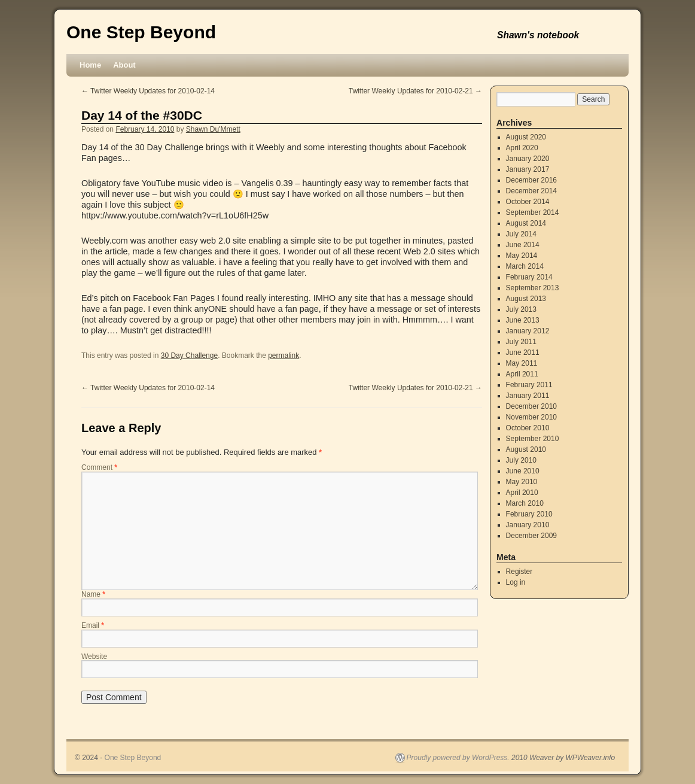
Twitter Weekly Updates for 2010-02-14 (148, 91)
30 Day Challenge (189, 355)
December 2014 (531, 191)
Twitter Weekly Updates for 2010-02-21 (415, 91)
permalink (284, 355)
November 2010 (531, 417)
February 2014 (529, 277)
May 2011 (522, 363)
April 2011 (522, 374)
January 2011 (528, 396)
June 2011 (523, 353)
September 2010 (533, 439)
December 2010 (531, 406)
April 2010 (522, 493)
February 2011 (529, 385)
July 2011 (521, 342)
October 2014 (528, 202)
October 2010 (528, 428)
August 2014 (526, 223)
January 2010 (528, 525)
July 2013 (521, 309)
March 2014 (525, 266)
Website (94, 657)
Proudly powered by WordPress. (458, 758)
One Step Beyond (141, 32)
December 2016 (531, 180)
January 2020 (528, 159)
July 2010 (521, 460)
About (124, 65)
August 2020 (526, 137)
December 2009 (531, 536)
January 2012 (528, 331)
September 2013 (533, 288)
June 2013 (523, 320)
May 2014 (522, 256)
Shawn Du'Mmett (213, 129)
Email (93, 625)
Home (90, 65)
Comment (99, 467)
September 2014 (533, 212)
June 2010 (523, 471)
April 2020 (522, 148)
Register (519, 572)
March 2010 (525, 503)
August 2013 (526, 299)
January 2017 (528, 169)
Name (93, 594)
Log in (516, 582)
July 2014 (521, 234)
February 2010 (529, 514)
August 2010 (526, 449)
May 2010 (522, 482)
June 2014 (523, 245)
